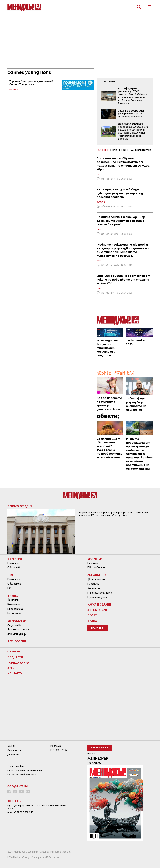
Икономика (14, 613)
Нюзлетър (98, 628)
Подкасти (15, 657)
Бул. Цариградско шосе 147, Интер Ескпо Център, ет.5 (37, 807)
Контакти (15, 673)
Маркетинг (96, 559)
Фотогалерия (96, 579)
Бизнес (13, 595)
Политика (14, 563)
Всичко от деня (20, 506)
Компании (14, 604)
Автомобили (97, 610)
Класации (93, 584)
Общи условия (16, 766)
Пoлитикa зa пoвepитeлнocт (25, 770)
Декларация (15, 754)
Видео (92, 621)
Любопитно (97, 575)
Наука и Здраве (99, 604)
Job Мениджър (17, 634)
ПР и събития (96, 568)
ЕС (9, 588)
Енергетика (15, 609)
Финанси (13, 600)
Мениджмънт (18, 621)
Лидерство (15, 625)
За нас (11, 746)
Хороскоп (94, 588)
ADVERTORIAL (108, 82)
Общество (14, 568)
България (15, 559)
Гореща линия (18, 662)
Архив (12, 668)
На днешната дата (100, 593)
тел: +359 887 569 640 (20, 812)
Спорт (92, 615)
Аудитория (14, 750)
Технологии (17, 641)
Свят (11, 575)
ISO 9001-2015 (58, 750)
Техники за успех (18, 630)
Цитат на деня (97, 597)
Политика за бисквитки (22, 775)
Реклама (93, 563)
